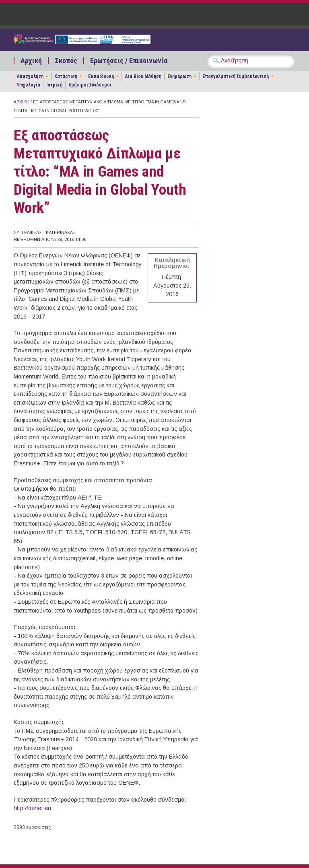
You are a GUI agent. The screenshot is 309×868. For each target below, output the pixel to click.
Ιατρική (54, 85)
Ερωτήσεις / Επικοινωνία (129, 61)
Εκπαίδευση (101, 76)
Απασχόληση (30, 76)
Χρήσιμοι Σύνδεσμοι (90, 85)
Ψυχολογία (29, 85)
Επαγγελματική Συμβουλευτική (236, 76)
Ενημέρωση (179, 76)
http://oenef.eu (32, 808)
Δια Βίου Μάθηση (143, 76)
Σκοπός (66, 61)
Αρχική (31, 61)
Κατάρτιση (66, 76)
